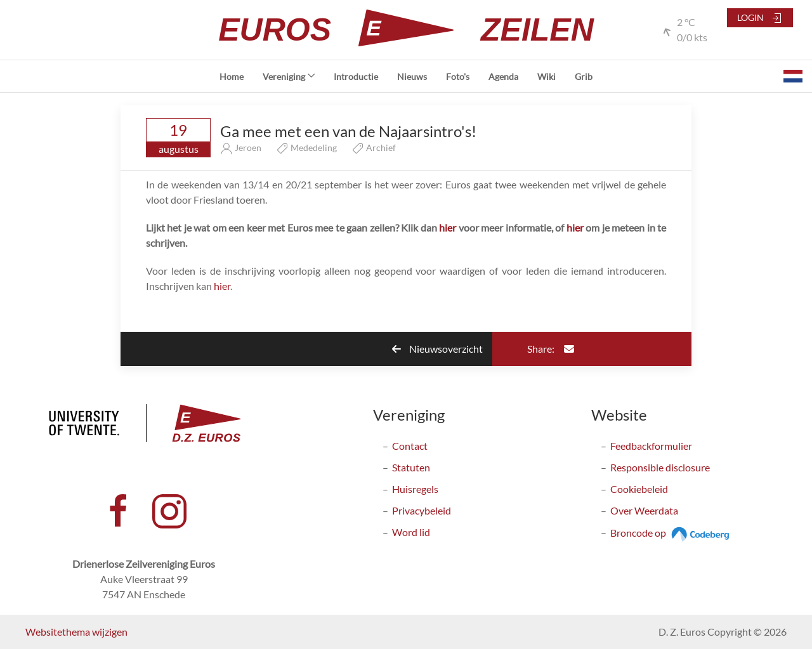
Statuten (411, 467)
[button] (793, 76)
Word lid (411, 532)
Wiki (547, 76)
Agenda (503, 76)
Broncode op (671, 533)
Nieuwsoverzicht (437, 349)
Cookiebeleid (639, 489)
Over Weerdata (644, 510)
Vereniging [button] (289, 76)
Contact (410, 446)
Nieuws (412, 76)
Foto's (458, 76)
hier (448, 227)
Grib (584, 76)
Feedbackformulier (651, 446)
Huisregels (415, 489)
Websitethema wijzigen (76, 632)
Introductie (356, 76)
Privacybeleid (422, 510)
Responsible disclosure (660, 467)
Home (232, 76)
